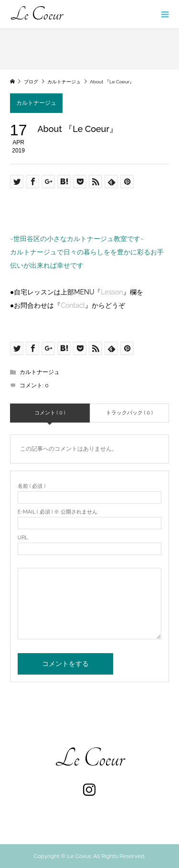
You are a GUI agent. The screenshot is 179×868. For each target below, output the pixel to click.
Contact (73, 305)
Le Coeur (36, 14)
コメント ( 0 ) (50, 413)
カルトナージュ (36, 103)
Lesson (112, 292)
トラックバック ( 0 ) (129, 413)
